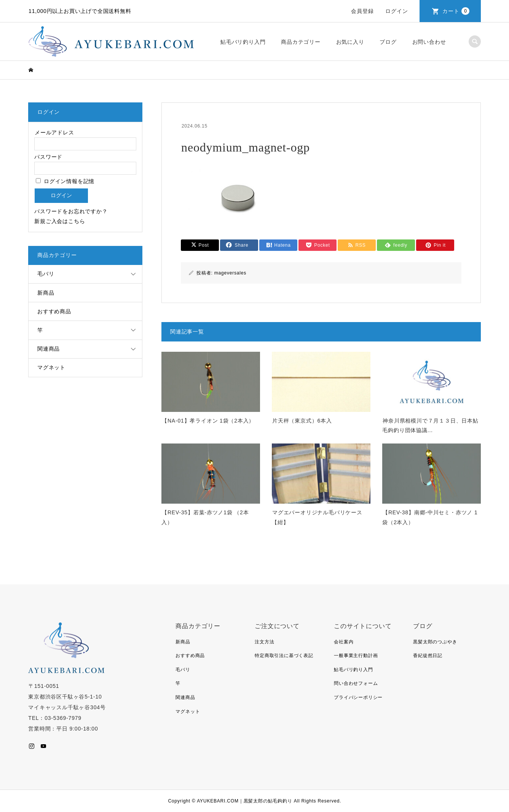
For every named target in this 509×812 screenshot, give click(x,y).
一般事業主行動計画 (356, 656)
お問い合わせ (429, 42)
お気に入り (350, 42)
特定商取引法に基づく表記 (284, 656)
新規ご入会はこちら (60, 221)
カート (456, 11)
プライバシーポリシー (358, 697)
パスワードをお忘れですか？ (71, 211)
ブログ (388, 42)
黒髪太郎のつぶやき (435, 642)
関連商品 (49, 349)
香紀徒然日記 (428, 656)
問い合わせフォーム (356, 683)
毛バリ (46, 274)
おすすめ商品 (54, 311)
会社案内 (344, 642)
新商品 (46, 293)
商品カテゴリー (301, 42)
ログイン (397, 11)
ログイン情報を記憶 (65, 181)
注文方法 (264, 642)
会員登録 (362, 11)
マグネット (51, 367)
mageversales (230, 273)
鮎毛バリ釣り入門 (243, 42)
